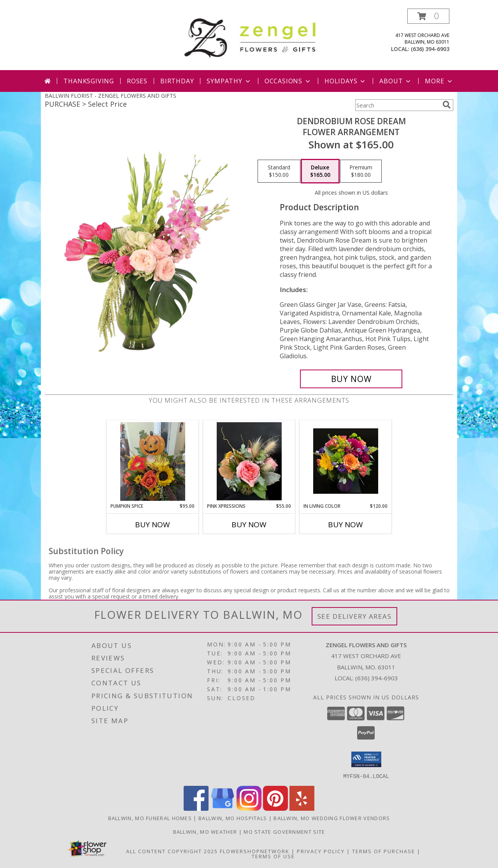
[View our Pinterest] (275, 808)
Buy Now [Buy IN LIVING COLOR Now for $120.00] (345, 525)
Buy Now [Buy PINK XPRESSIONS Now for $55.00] (249, 525)
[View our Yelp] (302, 808)
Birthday (177, 81)
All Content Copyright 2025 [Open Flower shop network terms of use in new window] (172, 851)
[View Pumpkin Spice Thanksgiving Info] (153, 461)
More (439, 81)
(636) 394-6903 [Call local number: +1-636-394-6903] (430, 49)
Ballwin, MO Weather (205, 831)
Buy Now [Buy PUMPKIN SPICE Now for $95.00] (153, 525)
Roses (137, 81)
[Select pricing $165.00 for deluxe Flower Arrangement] (320, 171)
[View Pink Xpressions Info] (249, 461)
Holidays (345, 81)
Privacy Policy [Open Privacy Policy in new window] (321, 851)
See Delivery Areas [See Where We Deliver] (355, 616)
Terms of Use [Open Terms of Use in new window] (273, 856)
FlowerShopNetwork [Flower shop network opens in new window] (255, 851)
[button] (428, 16)
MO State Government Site (284, 831)
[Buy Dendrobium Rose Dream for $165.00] (351, 379)
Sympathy (229, 81)
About (396, 81)
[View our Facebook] (196, 808)
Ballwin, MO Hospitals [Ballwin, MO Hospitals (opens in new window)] (233, 818)
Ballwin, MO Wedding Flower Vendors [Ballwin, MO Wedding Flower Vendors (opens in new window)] (332, 818)
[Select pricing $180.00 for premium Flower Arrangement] (361, 171)
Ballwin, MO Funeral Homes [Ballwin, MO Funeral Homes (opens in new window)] (150, 818)
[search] (447, 105)
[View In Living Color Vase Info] (346, 461)
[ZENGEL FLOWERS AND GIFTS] (252, 36)
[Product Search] (397, 105)
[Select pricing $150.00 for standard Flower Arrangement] (279, 171)
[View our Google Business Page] (223, 808)
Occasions (288, 81)
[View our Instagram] (249, 808)
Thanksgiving (89, 81)
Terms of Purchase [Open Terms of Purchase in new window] (384, 851)
